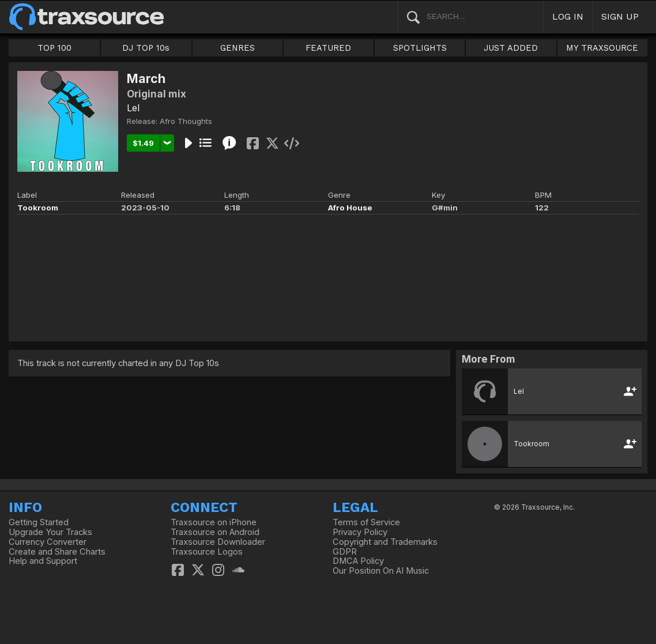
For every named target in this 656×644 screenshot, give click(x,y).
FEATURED (328, 48)
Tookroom (38, 208)
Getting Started (39, 522)
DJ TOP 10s (146, 48)
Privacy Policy (360, 532)
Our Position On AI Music (381, 571)
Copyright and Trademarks (385, 542)
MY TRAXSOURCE (602, 48)
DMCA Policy (358, 561)
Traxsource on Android (215, 532)
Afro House (350, 208)
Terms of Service (366, 522)
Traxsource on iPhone (214, 522)
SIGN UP (620, 16)
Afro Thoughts (186, 121)
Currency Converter (48, 542)
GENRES (237, 48)
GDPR (345, 552)
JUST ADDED (511, 48)
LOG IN (568, 16)
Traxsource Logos (207, 552)
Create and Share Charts (57, 552)
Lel (133, 108)
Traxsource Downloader (218, 542)
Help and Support (43, 561)
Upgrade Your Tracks (50, 532)
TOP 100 (54, 48)
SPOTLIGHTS (420, 48)
